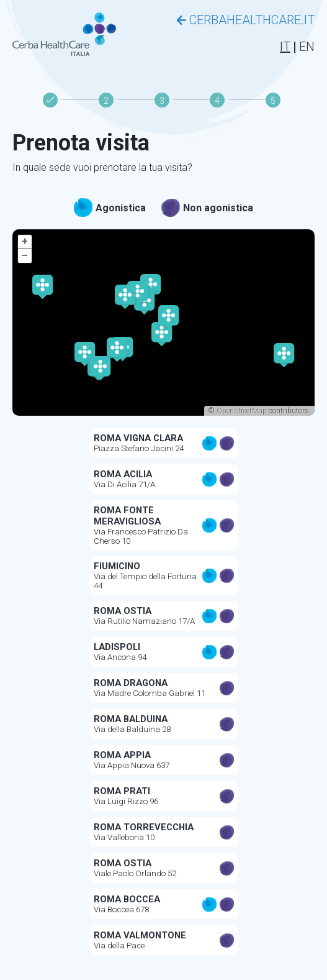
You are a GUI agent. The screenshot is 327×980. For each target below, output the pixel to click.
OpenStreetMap (242, 411)
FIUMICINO (117, 566)
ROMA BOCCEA (127, 899)
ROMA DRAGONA (131, 683)
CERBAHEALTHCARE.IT (246, 20)
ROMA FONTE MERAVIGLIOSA (127, 516)
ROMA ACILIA (123, 474)
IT (285, 47)
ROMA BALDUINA (131, 719)
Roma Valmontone (140, 935)
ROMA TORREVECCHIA (144, 827)
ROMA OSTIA (123, 611)
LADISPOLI (117, 647)
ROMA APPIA (122, 755)
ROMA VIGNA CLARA (138, 438)
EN (307, 47)
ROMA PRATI (122, 791)
